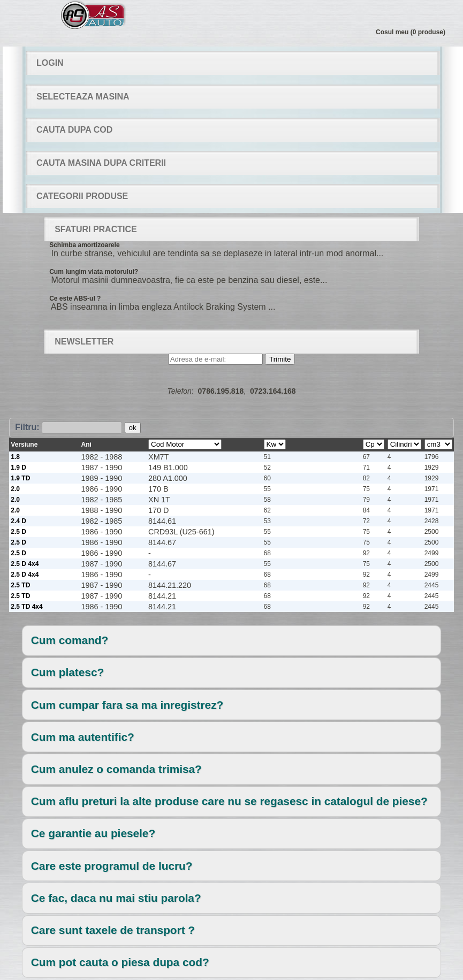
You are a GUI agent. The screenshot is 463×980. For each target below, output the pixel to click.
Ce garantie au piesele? (93, 833)
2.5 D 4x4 (25, 564)
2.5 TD (20, 585)
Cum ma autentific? (83, 737)
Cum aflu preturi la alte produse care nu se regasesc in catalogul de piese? (229, 801)
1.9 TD (20, 478)
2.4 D (18, 521)
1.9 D (18, 468)
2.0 (15, 489)
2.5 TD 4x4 (26, 607)
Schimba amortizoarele (84, 245)
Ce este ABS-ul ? (75, 298)
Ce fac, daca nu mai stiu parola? (116, 898)
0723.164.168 (273, 391)
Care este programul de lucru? (112, 866)
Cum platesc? (67, 672)
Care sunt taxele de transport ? (113, 930)
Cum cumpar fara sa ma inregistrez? (127, 705)
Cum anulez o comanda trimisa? (116, 769)
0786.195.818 (221, 391)
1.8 (15, 457)
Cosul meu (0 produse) (411, 32)
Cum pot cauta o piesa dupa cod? (120, 962)
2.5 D (18, 532)
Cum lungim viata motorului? (94, 272)
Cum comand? (70, 640)
